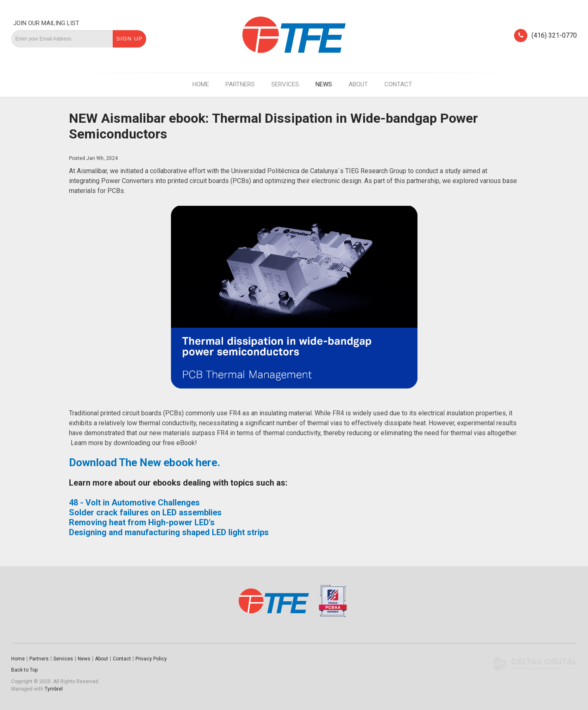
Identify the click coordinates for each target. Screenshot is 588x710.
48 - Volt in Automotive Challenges (134, 503)
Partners (240, 84)
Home (201, 84)
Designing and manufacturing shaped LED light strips (169, 532)
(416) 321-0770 (554, 35)
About (358, 84)
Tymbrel (54, 689)
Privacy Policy (151, 659)
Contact (398, 84)
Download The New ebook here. (145, 462)
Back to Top (24, 670)
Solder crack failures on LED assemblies (145, 512)
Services (285, 84)
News (324, 84)
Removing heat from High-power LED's (142, 522)
